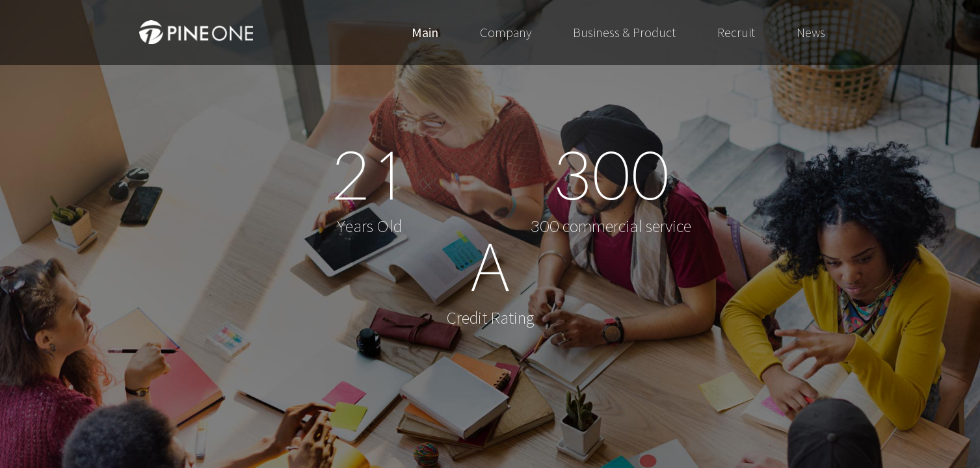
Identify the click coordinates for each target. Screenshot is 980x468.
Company (506, 32)
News (811, 32)
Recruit (736, 32)
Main (425, 32)
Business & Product (624, 32)
